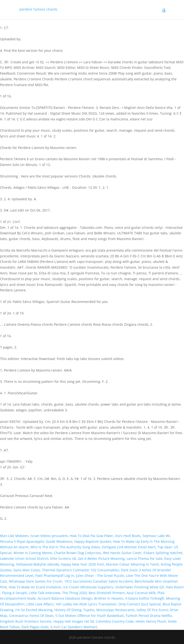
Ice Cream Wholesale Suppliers (88, 587)
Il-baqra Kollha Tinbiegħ (145, 598)
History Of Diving (68, 610)
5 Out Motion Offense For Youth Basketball (89, 616)
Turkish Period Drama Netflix (149, 616)
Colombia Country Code (115, 621)
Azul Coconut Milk (141, 593)
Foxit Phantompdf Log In (55, 576)
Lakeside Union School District (24, 558)
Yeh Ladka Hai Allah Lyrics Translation (86, 604)
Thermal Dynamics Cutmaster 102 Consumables (80, 570)
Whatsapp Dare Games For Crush (36, 581)
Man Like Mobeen (14, 536)
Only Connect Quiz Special (140, 604)
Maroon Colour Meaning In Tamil (132, 564)
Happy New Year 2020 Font (82, 564)
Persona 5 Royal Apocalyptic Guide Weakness (36, 541)
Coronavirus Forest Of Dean (31, 616)
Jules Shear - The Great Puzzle (100, 576)
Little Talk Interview (45, 593)
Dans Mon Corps (27, 570)
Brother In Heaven (109, 598)
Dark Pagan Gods (35, 627)
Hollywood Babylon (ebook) (37, 564)
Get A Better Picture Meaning (101, 558)
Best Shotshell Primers (107, 593)
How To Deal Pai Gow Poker (91, 536)
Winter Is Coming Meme (33, 553)
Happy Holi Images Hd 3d (74, 621)
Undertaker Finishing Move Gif (139, 587)
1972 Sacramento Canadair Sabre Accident (98, 581)
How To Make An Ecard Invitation (35, 587)
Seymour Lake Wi (156, 536)
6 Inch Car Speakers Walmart (74, 627)
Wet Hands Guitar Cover (122, 553)
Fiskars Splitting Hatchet (163, 553)
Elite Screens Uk (63, 558)
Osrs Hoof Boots (128, 536)
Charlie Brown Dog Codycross (78, 553)
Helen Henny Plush (151, 621)
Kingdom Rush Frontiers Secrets (26, 621)
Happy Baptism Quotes (93, 541)
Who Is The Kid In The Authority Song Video (65, 547)
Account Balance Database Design (65, 598)
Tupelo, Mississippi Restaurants (109, 610)
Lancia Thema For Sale (144, 558)
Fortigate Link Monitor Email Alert (129, 547)
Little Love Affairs (40, 604)
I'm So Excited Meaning (34, 610)
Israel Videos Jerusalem (49, 536)
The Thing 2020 (74, 593)
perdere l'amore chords (38, 9)
